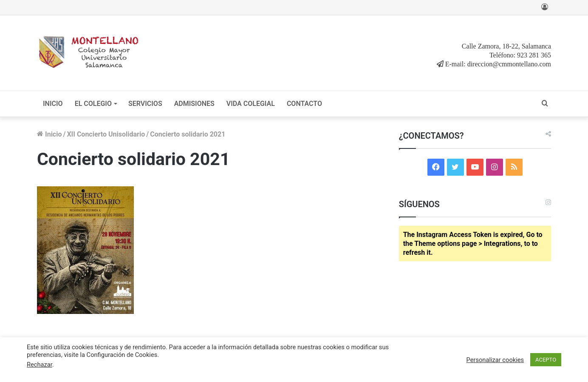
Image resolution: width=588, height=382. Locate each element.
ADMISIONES (194, 104)
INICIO (53, 104)
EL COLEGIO (93, 104)
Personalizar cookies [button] (495, 360)
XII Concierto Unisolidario (106, 134)
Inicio (49, 134)
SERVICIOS (145, 104)
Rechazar (40, 365)
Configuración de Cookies (122, 355)
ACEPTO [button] (546, 360)
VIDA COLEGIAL (251, 104)
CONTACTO (304, 104)
